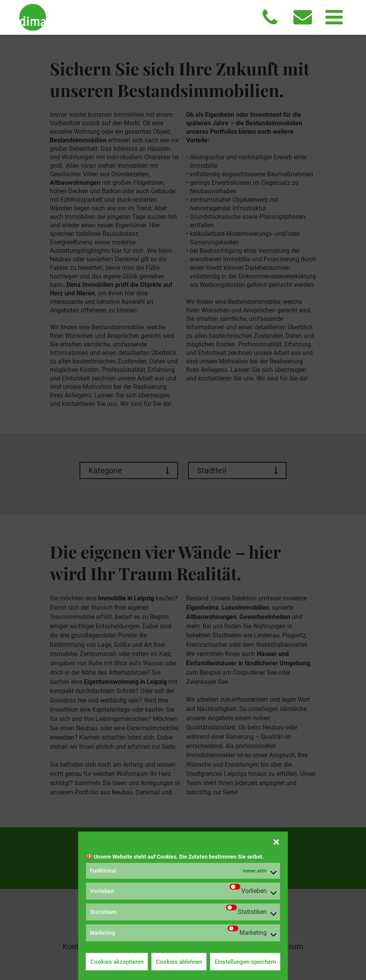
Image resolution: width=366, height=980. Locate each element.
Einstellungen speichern (245, 962)
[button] (276, 841)
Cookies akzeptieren (117, 962)
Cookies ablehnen (179, 962)
